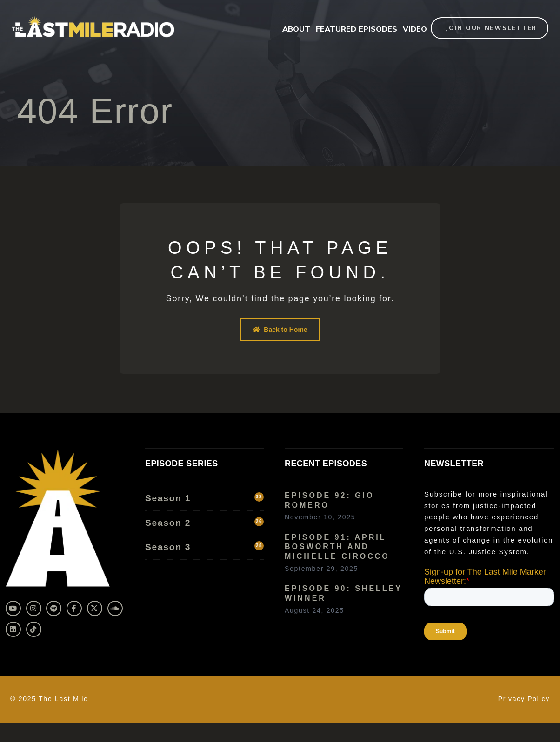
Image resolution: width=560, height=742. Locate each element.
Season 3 (204, 547)
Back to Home (280, 330)
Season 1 (204, 498)
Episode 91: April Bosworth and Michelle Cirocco (337, 547)
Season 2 (204, 522)
